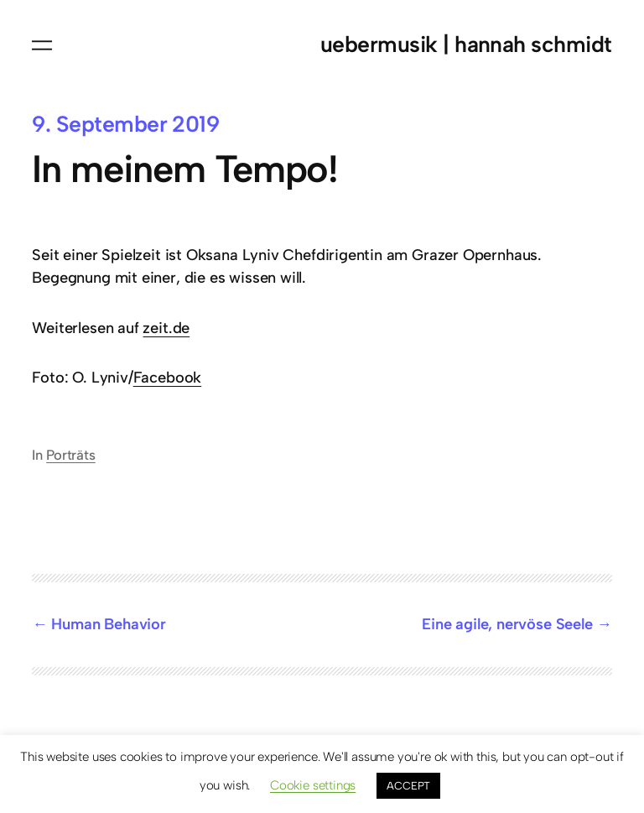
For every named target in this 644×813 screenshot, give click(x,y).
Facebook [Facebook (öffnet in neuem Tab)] (168, 378)
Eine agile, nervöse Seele (507, 624)
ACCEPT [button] (408, 786)
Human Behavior (108, 624)
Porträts (71, 455)
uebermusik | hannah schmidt (466, 44)
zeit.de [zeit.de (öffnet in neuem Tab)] (166, 328)
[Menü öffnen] (42, 45)
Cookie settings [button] (313, 785)
